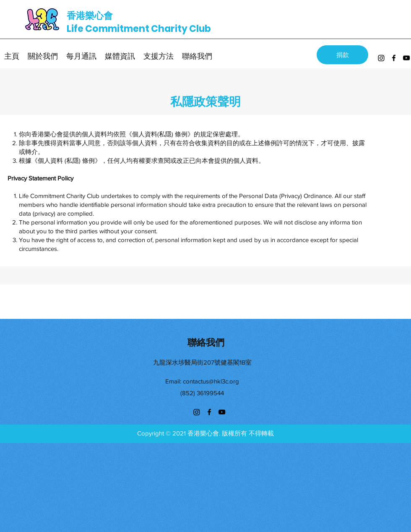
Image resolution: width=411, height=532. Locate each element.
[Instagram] (381, 58)
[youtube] (406, 58)
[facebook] (394, 58)
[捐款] (342, 55)
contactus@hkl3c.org (211, 381)
